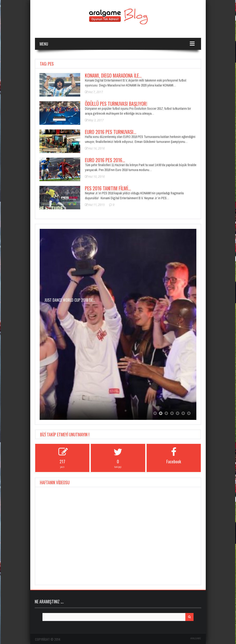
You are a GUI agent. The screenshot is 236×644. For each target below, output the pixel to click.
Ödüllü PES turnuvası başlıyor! (116, 104)
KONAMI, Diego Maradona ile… (113, 75)
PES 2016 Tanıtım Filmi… (108, 188)
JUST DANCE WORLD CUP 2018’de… (70, 300)
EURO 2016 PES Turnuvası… (111, 132)
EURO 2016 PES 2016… (105, 160)
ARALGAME (196, 638)
